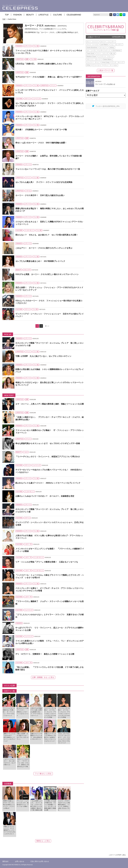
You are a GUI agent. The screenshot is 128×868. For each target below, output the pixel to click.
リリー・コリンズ (102, 53)
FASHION (18, 15)
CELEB (74, 15)
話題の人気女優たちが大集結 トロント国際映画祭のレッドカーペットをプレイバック (50, 371)
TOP (7, 15)
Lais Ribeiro (104, 45)
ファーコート (97, 65)
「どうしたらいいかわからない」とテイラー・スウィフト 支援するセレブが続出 (50, 616)
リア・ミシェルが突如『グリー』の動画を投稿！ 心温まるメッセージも (47, 562)
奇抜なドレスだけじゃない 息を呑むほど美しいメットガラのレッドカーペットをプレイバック (50, 384)
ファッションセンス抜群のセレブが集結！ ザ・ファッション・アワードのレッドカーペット (50, 432)
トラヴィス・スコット (106, 56)
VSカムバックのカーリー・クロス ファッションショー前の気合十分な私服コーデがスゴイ (49, 302)
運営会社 (5, 861)
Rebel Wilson (108, 59)
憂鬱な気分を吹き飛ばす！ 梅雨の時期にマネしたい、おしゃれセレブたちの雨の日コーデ (50, 210)
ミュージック (36, 99)
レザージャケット (105, 51)
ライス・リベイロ (92, 45)
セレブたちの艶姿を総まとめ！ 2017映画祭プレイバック (40, 261)
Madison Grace (91, 56)
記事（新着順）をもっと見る (43, 677)
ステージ (27, 99)
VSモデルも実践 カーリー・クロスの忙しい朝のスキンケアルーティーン (47, 274)
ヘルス (26, 452)
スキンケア (27, 270)
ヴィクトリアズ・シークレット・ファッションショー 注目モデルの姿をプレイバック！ (50, 315)
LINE (121, 15)
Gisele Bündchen (92, 48)
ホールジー (103, 48)
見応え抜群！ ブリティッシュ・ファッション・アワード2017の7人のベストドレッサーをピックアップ (49, 289)
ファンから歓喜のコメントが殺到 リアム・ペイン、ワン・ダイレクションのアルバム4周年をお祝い (50, 642)
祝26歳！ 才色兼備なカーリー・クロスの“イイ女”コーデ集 (41, 130)
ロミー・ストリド (92, 42)
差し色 (113, 53)
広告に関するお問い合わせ (40, 861)
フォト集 (36, 46)
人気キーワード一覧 (106, 70)
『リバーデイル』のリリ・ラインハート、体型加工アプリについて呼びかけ (48, 457)
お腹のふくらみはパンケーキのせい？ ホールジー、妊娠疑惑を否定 (45, 496)
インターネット (29, 230)
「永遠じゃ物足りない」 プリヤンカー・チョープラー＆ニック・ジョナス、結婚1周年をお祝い (50, 418)
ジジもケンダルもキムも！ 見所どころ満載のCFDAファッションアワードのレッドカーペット (49, 223)
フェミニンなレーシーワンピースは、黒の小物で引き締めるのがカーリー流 (48, 169)
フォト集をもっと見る (43, 774)
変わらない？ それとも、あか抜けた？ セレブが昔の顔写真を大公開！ (47, 235)
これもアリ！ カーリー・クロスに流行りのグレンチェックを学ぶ (44, 248)
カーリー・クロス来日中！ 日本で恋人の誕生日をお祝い (40, 195)
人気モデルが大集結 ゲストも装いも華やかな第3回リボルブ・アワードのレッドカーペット (49, 537)
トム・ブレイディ (116, 45)
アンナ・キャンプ (118, 62)
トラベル (28, 191)
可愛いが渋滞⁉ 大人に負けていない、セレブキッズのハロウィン (43, 356)
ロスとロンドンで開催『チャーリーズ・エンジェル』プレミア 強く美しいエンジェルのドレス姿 (50, 344)
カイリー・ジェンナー (108, 42)
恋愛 (27, 59)
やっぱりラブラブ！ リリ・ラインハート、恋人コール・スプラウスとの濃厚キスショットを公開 (50, 629)
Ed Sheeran (117, 51)
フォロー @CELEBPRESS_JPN (106, 106)
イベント (53, 85)
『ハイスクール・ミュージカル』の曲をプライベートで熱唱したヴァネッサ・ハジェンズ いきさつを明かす (50, 576)
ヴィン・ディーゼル (111, 65)
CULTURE (57, 15)
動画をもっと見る (43, 841)
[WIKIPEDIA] (62, 26)
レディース (28, 46)
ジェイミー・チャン (93, 62)
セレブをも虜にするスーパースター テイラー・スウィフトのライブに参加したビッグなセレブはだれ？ (50, 104)
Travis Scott (90, 53)
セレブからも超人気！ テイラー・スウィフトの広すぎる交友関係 (44, 182)
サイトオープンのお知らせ (105, 84)
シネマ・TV (28, 544)
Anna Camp (106, 62)
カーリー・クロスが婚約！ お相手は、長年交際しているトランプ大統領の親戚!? (49, 157)
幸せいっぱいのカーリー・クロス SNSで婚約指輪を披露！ (41, 143)
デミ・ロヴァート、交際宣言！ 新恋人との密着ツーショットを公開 (45, 654)
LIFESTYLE (43, 15)
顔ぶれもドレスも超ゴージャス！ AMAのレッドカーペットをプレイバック (48, 483)
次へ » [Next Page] (47, 326)
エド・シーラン (91, 51)
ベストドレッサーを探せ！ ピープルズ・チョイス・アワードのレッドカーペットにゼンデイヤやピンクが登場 (50, 589)
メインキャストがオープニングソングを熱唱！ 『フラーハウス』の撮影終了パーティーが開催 (50, 550)
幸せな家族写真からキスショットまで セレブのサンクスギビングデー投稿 (48, 443)
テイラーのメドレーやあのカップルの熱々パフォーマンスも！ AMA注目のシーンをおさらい (49, 471)
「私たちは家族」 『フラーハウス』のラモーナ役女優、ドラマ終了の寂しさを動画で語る (50, 668)
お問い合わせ (20, 861)
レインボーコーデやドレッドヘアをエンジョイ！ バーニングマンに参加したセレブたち (50, 91)
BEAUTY (30, 15)
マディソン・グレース (94, 59)
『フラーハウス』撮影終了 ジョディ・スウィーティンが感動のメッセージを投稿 (50, 603)
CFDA (88, 65)
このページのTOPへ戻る (117, 855)
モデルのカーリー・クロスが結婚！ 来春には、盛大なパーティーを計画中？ (49, 77)
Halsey (112, 48)
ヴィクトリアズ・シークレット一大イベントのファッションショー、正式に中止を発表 (50, 524)
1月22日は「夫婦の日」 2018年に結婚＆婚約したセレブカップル (44, 64)
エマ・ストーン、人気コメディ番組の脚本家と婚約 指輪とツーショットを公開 (50, 404)
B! (124, 15)
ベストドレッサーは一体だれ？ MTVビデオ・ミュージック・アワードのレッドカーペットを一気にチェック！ (50, 118)
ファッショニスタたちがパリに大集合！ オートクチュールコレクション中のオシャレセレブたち (49, 52)
